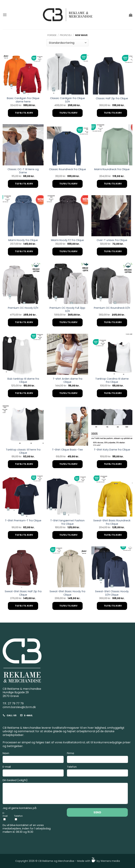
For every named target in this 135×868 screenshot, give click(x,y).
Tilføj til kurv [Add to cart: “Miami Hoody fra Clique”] (24, 251)
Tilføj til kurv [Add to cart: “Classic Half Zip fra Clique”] (113, 113)
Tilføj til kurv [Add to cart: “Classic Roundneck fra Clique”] (68, 184)
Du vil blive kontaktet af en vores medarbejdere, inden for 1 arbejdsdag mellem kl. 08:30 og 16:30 (27, 829)
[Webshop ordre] (67, 43)
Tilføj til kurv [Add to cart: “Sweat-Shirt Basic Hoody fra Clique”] (68, 606)
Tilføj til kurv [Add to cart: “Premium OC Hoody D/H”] (24, 322)
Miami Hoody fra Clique (23, 240)
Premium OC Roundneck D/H (112, 308)
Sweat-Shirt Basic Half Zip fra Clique (23, 593)
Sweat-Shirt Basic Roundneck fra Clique (112, 522)
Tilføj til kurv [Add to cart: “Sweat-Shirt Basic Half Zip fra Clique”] (24, 606)
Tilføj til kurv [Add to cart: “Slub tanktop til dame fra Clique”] (24, 393)
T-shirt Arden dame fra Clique (67, 380)
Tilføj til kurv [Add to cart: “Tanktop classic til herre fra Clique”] (24, 464)
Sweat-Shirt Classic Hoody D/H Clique (112, 593)
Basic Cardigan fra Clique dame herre (23, 100)
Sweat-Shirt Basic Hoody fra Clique (67, 593)
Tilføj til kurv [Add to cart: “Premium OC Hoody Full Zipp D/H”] (68, 322)
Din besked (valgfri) (65, 792)
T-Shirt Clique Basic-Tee (67, 450)
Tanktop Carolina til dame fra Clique (112, 380)
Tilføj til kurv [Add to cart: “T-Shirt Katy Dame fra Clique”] (113, 464)
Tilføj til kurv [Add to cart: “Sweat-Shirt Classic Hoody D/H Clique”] (113, 606)
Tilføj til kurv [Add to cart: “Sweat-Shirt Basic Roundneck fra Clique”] (113, 535)
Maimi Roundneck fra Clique (112, 169)
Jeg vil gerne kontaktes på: (20, 808)
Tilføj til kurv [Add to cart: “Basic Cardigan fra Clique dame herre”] (24, 113)
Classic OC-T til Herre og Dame (23, 171)
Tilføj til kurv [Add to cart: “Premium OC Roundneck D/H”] (113, 322)
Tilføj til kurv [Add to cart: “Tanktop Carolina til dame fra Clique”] (113, 393)
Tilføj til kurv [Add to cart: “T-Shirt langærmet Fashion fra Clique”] (68, 535)
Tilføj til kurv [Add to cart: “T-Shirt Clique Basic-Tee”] (68, 464)
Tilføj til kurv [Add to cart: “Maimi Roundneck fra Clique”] (113, 184)
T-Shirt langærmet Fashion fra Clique (67, 522)
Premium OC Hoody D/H (23, 308)
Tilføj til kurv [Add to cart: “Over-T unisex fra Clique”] (113, 251)
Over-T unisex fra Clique (112, 240)
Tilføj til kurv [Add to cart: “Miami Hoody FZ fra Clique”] (68, 251)
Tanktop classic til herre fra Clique (23, 451)
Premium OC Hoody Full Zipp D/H (67, 310)
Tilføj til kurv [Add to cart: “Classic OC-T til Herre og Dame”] (24, 184)
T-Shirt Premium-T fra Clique (23, 521)
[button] (5, 15)
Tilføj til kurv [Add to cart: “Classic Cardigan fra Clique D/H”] (68, 113)
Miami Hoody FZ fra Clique (67, 240)
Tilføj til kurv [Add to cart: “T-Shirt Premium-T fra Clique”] (24, 535)
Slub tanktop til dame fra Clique (23, 380)
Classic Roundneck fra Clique (67, 169)
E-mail (33, 771)
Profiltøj (66, 35)
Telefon (97, 771)
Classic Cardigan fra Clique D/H (67, 100)
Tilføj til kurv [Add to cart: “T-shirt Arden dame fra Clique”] (68, 393)
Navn (33, 758)
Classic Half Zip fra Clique (112, 98)
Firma (97, 758)
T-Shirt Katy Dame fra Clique (112, 450)
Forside (52, 35)
